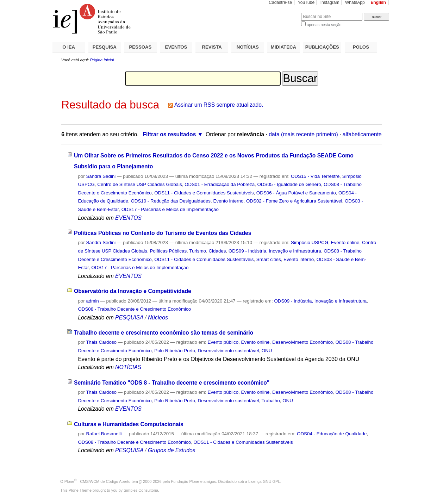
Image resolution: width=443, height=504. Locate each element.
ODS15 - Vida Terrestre (315, 176)
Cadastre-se (280, 2)
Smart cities (269, 259)
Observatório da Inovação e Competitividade (133, 291)
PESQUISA (105, 47)
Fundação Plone (185, 481)
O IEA (69, 47)
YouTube (306, 2)
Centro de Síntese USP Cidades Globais (139, 184)
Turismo (198, 251)
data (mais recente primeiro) (303, 134)
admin (92, 301)
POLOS (361, 47)
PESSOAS (141, 47)
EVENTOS (176, 47)
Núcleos (158, 318)
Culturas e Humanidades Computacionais (129, 424)
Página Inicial (102, 60)
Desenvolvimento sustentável (229, 351)
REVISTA (212, 47)
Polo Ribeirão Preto (175, 351)
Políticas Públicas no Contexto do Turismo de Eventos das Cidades (163, 233)
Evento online (345, 242)
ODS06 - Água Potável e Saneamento (296, 193)
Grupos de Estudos (172, 450)
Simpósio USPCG (310, 242)
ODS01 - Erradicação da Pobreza (220, 184)
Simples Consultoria (141, 490)
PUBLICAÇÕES (322, 47)
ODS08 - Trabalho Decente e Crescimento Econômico (134, 309)
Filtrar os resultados (169, 134)
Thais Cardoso (101, 342)
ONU (267, 351)
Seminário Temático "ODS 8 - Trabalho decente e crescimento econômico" (172, 383)
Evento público (223, 342)
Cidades (217, 251)
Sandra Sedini (101, 176)
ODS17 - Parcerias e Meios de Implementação (170, 209)
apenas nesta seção (324, 25)
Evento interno (228, 201)
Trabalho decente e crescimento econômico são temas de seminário (164, 333)
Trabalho (270, 401)
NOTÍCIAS (248, 47)
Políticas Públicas (168, 251)
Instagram (330, 2)
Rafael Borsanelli (104, 434)
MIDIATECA (283, 47)
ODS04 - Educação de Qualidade (332, 434)
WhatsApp (355, 2)
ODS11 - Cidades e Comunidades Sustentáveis (204, 193)
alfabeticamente (362, 134)
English (378, 2)
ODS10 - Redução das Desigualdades (171, 201)
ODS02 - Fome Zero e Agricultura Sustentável (294, 201)
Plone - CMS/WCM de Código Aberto (98, 481)
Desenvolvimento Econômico (302, 342)
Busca (284, 13)
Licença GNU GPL (264, 481)
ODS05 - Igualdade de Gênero (289, 184)
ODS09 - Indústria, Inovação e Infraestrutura (275, 251)
